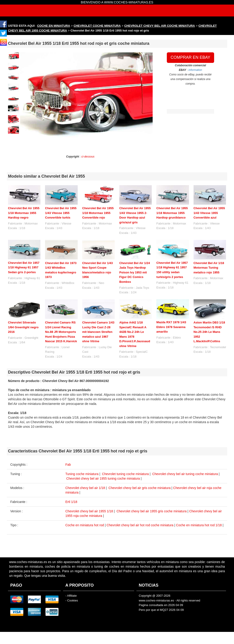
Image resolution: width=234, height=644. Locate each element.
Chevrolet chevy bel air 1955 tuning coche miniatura (103, 478)
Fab (68, 465)
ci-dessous (88, 157)
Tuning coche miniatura (82, 474)
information (195, 70)
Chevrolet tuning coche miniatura (125, 474)
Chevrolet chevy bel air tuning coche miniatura (185, 474)
